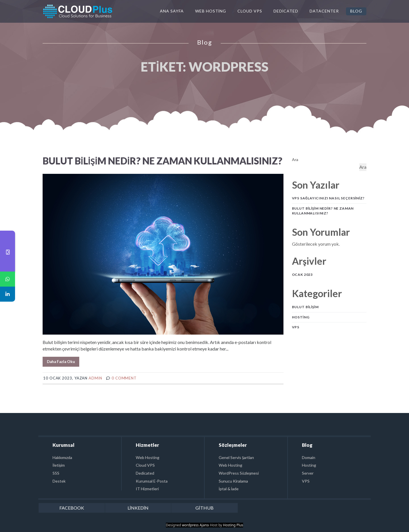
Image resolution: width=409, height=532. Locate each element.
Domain (309, 457)
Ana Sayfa (172, 11)
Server (308, 473)
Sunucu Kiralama (233, 481)
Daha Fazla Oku (61, 362)
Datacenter (324, 11)
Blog (356, 11)
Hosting (301, 317)
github (204, 508)
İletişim (59, 465)
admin (95, 378)
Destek (59, 481)
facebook (72, 508)
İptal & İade (229, 489)
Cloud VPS (250, 11)
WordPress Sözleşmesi (239, 473)
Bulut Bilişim (305, 307)
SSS (56, 473)
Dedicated (286, 11)
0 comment (124, 378)
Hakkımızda (62, 457)
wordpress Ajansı (195, 525)
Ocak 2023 (302, 275)
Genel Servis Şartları (236, 457)
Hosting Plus (233, 525)
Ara (295, 159)
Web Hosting (211, 11)
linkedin (138, 508)
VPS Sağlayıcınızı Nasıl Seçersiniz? (328, 198)
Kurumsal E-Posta (152, 481)
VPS (296, 327)
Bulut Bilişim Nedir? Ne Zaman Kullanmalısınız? (162, 161)
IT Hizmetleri (147, 489)
